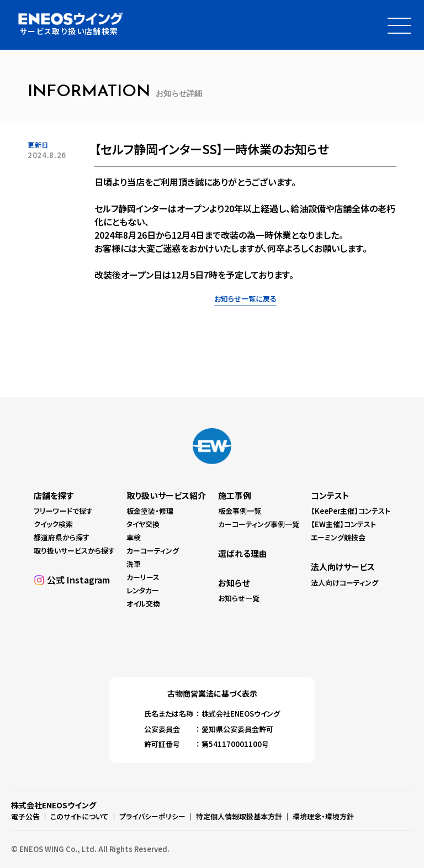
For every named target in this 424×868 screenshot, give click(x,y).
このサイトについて (79, 816)
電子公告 (25, 816)
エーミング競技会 (338, 537)
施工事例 (235, 495)
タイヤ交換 (143, 524)
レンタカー (143, 591)
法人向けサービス (343, 567)
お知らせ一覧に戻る (245, 299)
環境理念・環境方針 (323, 816)
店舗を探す (54, 495)
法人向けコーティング (344, 583)
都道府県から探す (62, 537)
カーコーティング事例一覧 (259, 524)
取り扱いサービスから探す (74, 551)
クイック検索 (53, 524)
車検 (134, 537)
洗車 (134, 564)
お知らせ (234, 583)
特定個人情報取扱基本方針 (239, 816)
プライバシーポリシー (152, 816)
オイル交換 (143, 604)
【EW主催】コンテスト (343, 524)
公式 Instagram (78, 580)
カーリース (143, 577)
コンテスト (330, 495)
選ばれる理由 (243, 553)
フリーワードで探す (63, 511)
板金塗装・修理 (150, 511)
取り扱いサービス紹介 (166, 495)
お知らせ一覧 (239, 598)
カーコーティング (153, 551)
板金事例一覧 (240, 511)
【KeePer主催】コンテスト (351, 511)
